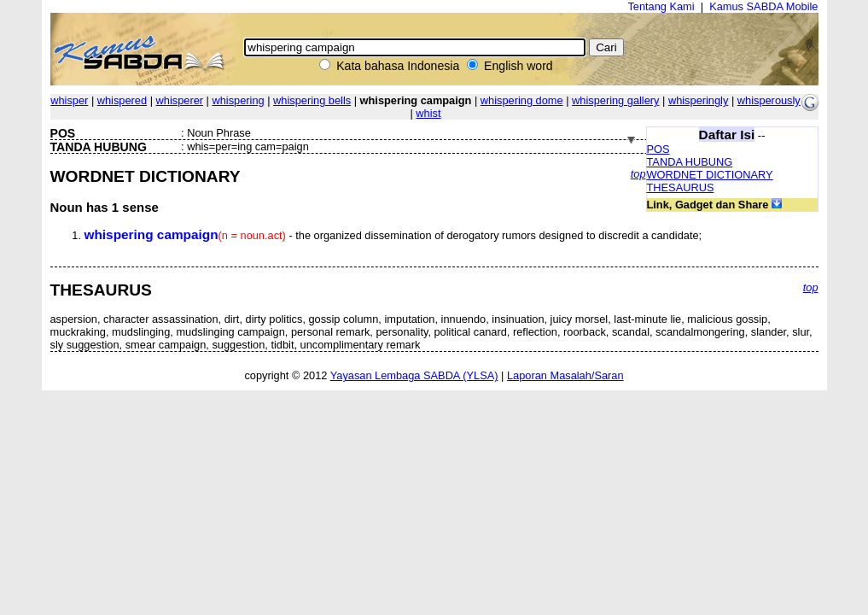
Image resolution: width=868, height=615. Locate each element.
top (638, 174)
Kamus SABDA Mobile (763, 6)
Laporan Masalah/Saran (565, 375)
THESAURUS (681, 187)
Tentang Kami (661, 6)
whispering (238, 100)
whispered (122, 100)
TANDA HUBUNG (690, 162)
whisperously (769, 100)
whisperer (180, 100)
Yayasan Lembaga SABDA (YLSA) (414, 375)
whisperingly (698, 100)
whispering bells (312, 100)
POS (658, 149)
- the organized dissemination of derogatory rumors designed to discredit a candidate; (393, 235)
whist (428, 113)
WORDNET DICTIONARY (710, 175)
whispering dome (522, 100)
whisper (69, 100)
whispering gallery (615, 100)
